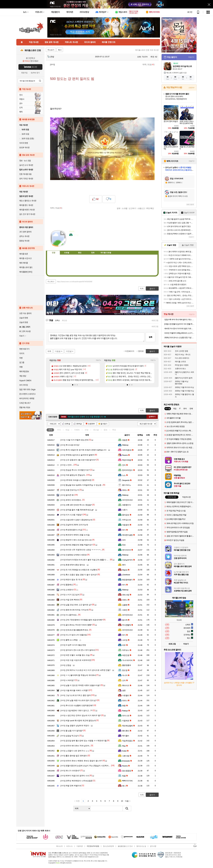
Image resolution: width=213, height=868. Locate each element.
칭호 (93, 253)
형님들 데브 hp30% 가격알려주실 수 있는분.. (81, 485)
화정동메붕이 (128, 580)
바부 (125, 645)
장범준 (126, 440)
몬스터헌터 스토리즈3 (27, 394)
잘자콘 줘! (67, 495)
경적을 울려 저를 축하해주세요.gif (77, 510)
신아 (125, 680)
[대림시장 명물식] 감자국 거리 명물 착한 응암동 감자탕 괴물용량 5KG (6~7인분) (179, 324)
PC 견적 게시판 (25, 331)
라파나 (126, 701)
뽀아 (124, 565)
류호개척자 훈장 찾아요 (73, 565)
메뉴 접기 (146, 252)
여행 (21, 367)
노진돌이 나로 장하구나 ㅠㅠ (75, 751)
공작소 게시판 (24, 236)
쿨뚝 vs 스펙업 (69, 640)
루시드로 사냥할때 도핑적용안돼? (77, 705)
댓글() (151, 64)
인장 (54, 253)
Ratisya (126, 711)
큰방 (51, 57)
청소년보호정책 (108, 846)
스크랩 (125, 208)
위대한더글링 (128, 535)
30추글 (79, 424)
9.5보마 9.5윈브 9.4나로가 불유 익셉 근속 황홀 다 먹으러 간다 (88, 560)
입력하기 (152, 417)
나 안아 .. (67, 465)
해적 (21, 112)
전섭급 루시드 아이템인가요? (75, 470)
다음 (127, 801)
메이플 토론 (24, 254)
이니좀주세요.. (69, 615)
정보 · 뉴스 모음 (25, 161)
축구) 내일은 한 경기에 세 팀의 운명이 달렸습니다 (83, 450)
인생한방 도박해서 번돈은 (74, 555)
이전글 (69, 351)
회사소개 (59, 846)
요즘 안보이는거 (70, 490)
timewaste (127, 761)
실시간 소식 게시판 (26, 165)
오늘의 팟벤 (24, 322)
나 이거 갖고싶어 (70, 595)
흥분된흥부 (127, 665)
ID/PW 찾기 (35, 73)
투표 (114, 430)
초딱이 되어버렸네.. (71, 500)
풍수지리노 (127, 485)
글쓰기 (152, 411)
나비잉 (126, 640)
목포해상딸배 (128, 726)
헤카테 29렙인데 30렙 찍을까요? (76, 545)
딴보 (124, 545)
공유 (119, 208)
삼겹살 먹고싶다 (70, 736)
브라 (124, 540)
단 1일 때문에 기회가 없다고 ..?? (76, 711)
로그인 (190, 12)
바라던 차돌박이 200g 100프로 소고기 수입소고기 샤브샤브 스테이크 (179, 333)
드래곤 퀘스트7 (25, 403)
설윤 (124, 690)
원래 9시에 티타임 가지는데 (74, 610)
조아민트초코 (127, 500)
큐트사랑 (127, 595)
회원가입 (24, 73)
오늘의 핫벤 (24, 318)
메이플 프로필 (106, 253)
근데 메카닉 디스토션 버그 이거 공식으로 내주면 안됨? (85, 670)
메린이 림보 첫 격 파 (71, 580)
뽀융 (125, 706)
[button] (73, 385)
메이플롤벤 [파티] (26, 272)
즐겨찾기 (104, 424)
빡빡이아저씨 (127, 781)
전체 (50, 430)
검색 (40, 81)
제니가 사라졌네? (70, 771)
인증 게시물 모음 (25, 174)
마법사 (22, 99)
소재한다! (67, 590)
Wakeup (125, 445)
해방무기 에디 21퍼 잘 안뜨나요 (76, 540)
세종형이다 (127, 505)
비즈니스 (69, 846)
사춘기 (125, 510)
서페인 (126, 610)
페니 (125, 786)
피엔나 (126, 600)
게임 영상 (23, 376)
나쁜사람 (127, 756)
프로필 (67, 253)
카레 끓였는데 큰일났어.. (73, 475)
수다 (59, 430)
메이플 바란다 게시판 (27, 210)
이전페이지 (130, 351)
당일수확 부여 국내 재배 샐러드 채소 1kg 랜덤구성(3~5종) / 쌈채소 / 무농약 (179, 320)
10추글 (68, 424)
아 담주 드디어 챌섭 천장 (73, 645)
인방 (86, 430)
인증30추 (91, 424)
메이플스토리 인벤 (33, 50)
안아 (125, 465)
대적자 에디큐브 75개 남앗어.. (75, 746)
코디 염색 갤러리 (25, 232)
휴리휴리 (127, 731)
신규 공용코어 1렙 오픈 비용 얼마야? (78, 460)
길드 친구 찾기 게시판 (27, 214)
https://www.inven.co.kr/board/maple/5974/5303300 (75, 282)
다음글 (58, 351)
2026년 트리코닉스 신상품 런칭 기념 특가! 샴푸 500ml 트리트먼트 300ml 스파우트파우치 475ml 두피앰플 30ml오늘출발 (179, 338)
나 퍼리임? (67, 680)
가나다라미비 (128, 660)
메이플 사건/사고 (25, 258)
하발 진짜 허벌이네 (71, 786)
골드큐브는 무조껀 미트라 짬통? (76, 625)
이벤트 (77, 430)
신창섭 (66, 665)
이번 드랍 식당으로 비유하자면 (76, 660)
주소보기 (51, 50)
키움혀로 (127, 721)
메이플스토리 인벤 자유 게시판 (147, 50)
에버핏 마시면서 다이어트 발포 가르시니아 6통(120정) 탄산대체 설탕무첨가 (179, 329)
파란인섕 (127, 655)
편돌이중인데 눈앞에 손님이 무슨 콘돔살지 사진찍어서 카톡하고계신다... (93, 766)
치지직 (22, 353)
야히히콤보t (128, 450)
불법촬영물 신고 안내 (125, 846)
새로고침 (155, 320)
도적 (21, 108)
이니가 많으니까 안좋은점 (74, 635)
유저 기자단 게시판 (26, 179)
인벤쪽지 (71, 243)
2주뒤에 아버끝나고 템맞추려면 (76, 480)
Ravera (126, 455)
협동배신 (67, 585)
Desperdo (127, 480)
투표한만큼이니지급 (71, 530)
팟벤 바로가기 (24, 349)
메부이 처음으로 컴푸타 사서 (75, 776)
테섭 (67, 430)
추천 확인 (150, 208)
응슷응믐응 (128, 771)
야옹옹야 (127, 525)
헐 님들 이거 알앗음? (72, 731)
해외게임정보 (24, 371)
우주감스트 (127, 520)
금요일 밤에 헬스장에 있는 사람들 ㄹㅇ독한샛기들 (84, 741)
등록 (150, 337)
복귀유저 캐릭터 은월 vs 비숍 (75, 535)
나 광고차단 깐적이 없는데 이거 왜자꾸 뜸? (81, 715)
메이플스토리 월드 (26, 267)
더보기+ (99, 360)
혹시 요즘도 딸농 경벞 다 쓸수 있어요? (79, 575)
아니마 (126, 675)
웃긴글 (96, 430)
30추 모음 (24, 134)
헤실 (125, 746)
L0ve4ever (126, 575)
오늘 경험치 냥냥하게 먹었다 (75, 726)
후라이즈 (127, 685)
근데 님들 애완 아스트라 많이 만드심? (79, 700)
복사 (60, 50)
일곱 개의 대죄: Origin (27, 389)
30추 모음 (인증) (27, 139)
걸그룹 (22, 362)
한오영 (126, 670)
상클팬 (126, 605)
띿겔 (125, 776)
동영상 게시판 (24, 241)
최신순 (65, 320)
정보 (106, 430)
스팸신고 (141, 208)
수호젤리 (127, 695)
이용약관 (80, 846)
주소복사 (51, 282)
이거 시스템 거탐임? (71, 515)
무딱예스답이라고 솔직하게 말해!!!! (77, 455)
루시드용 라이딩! (70, 445)
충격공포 (127, 515)
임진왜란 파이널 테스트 (182, 66)
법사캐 (126, 620)
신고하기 (132, 208)
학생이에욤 (128, 460)
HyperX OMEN (25, 380)
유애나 (126, 490)
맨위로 (141, 351)
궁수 (21, 103)
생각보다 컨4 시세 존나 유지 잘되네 (78, 650)
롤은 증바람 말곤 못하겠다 (74, 756)
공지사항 (153, 846)
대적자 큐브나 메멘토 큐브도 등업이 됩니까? (81, 761)
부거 (125, 530)
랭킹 (80, 253)
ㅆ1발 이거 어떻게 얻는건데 (74, 440)
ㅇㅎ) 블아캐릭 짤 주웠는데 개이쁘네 (78, 675)
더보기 (83, 243)
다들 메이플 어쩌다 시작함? (74, 690)
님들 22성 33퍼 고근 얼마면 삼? (76, 605)
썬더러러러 (128, 550)
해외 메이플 (24, 263)
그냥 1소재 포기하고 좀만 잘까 (76, 695)
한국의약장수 (128, 470)
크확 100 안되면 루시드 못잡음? (76, 505)
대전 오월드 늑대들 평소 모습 (75, 655)
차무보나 (127, 650)
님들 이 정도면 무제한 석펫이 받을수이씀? (80, 685)
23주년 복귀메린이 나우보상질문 (76, 781)
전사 (21, 95)
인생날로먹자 (128, 560)
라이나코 (127, 716)
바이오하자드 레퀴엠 (27, 398)
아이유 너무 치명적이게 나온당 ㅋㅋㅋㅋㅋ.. (81, 550)
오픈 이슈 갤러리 (25, 313)
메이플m (126, 736)
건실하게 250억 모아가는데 (74, 525)
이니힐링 (77, 243)
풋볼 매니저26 (25, 407)
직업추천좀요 (128, 741)
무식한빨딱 (128, 625)
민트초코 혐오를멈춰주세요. (75, 630)
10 (122, 801)
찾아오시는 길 (141, 846)
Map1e (126, 570)
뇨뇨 (125, 475)
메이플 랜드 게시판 (26, 205)
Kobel (125, 751)
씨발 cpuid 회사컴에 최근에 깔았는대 (78, 721)
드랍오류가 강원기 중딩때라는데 (76, 520)
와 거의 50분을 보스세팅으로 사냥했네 (79, 570)
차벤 (21, 358)
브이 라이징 (24, 385)
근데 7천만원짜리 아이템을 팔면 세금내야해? (82, 620)
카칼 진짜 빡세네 (70, 600)
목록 (144, 64)
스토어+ (191, 88)
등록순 (57, 320)
